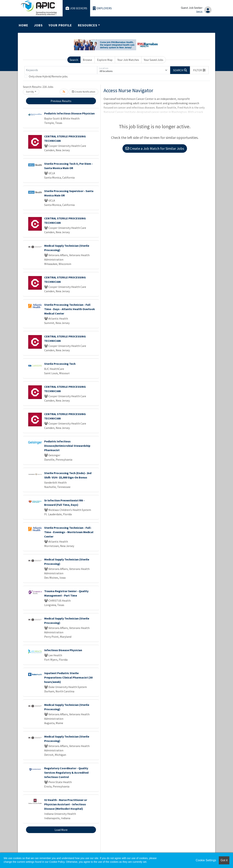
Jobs (38, 25)
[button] (199, 70)
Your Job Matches (128, 60)
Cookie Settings (206, 860)
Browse (87, 60)
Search (74, 60)
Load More (61, 830)
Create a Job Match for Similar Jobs (155, 148)
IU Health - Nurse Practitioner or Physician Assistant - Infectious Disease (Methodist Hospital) (66, 804)
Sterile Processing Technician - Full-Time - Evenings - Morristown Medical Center (69, 532)
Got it (224, 860)
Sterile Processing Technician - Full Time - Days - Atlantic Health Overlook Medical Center (70, 309)
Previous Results (61, 101)
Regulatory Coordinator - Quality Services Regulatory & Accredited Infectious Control (66, 773)
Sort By (30, 92)
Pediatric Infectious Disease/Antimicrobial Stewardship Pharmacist (67, 446)
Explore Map (105, 60)
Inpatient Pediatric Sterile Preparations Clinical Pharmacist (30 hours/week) (68, 677)
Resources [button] (88, 25)
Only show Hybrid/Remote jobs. (48, 76)
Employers (102, 8)
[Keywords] (61, 70)
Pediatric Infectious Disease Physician (69, 113)
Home (23, 25)
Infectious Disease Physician (63, 650)
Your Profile (60, 25)
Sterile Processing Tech (60, 364)
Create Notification (84, 92)
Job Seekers (76, 8)
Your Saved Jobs (154, 60)
